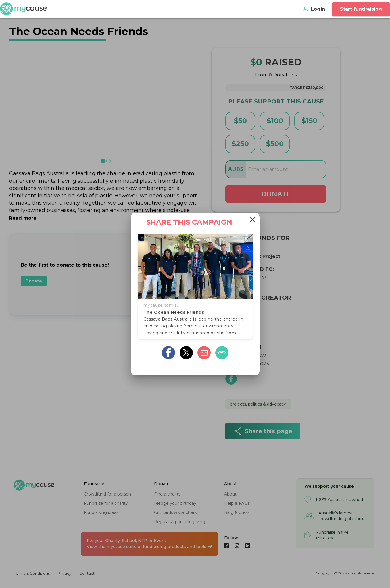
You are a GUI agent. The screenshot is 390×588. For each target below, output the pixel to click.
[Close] (253, 219)
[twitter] (186, 353)
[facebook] (168, 353)
